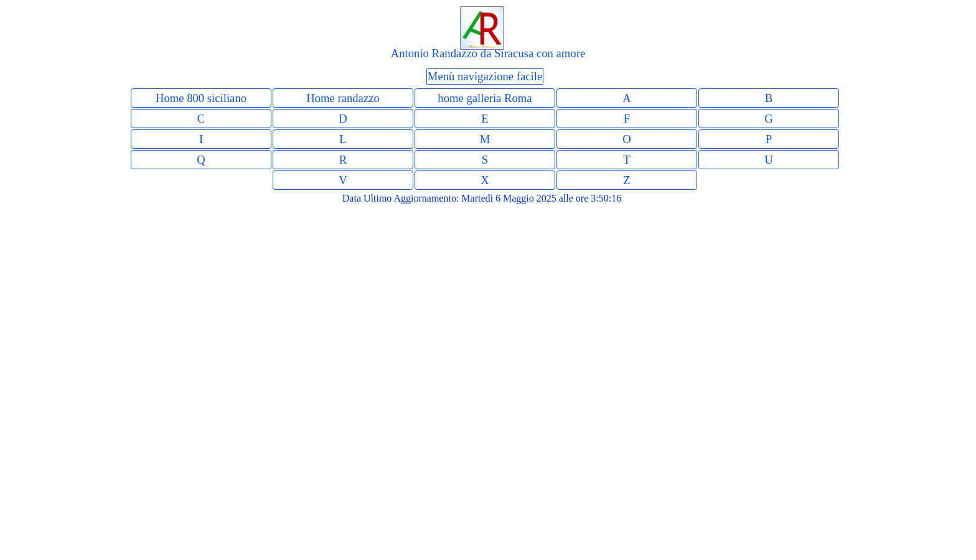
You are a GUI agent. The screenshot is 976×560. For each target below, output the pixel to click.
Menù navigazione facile (485, 76)
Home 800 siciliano (201, 98)
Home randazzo (343, 98)
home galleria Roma (485, 98)
